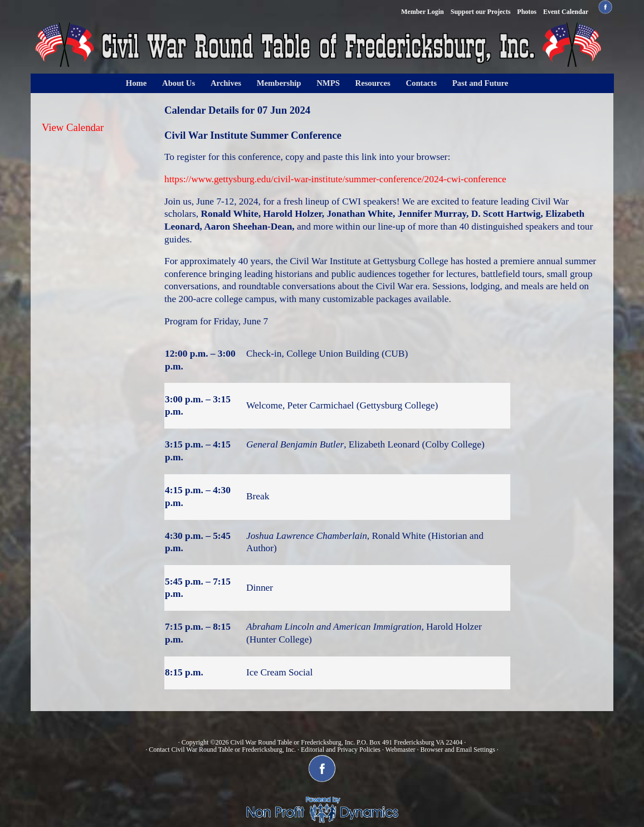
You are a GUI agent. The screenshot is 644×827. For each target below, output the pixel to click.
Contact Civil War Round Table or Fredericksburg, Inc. (222, 750)
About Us (179, 83)
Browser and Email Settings (457, 750)
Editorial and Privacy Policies (341, 750)
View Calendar (73, 127)
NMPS (328, 83)
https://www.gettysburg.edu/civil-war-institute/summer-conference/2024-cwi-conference (335, 179)
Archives (226, 83)
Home (136, 83)
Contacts (421, 83)
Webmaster (401, 750)
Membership (279, 83)
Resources (373, 83)
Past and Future (480, 83)
